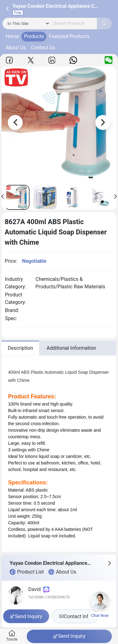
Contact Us (43, 48)
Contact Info (75, 616)
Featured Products (69, 36)
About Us (16, 48)
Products (34, 36)
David (39, 589)
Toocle (12, 636)
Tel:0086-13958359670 (49, 597)
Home (12, 36)
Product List (27, 572)
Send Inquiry (69, 636)
